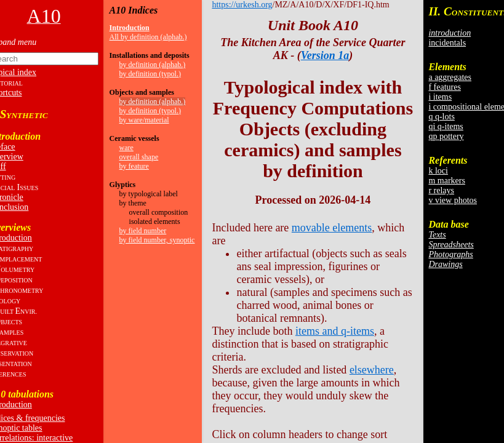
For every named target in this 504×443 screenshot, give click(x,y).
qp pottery (446, 136)
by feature (134, 166)
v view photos (453, 200)
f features (444, 87)
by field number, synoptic (157, 240)
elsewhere (372, 370)
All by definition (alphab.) (148, 37)
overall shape (139, 157)
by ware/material (144, 120)
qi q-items (446, 126)
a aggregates (450, 77)
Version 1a (325, 55)
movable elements (332, 228)
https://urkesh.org (242, 5)
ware (126, 148)
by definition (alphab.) (153, 65)
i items (440, 97)
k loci (438, 171)
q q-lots (441, 117)
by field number (143, 231)
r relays (441, 190)
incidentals (447, 43)
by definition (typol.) (150, 74)
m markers (446, 181)
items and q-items (335, 331)
